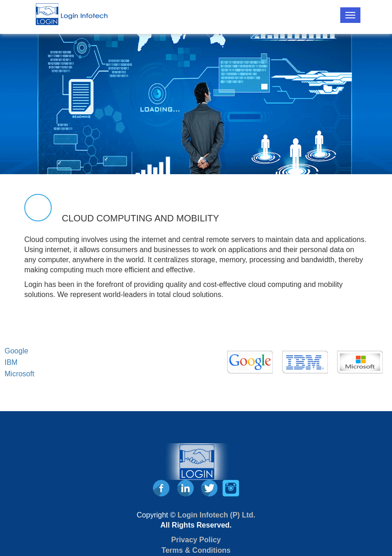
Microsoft (19, 374)
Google (16, 351)
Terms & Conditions (196, 550)
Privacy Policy (196, 540)
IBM (11, 362)
